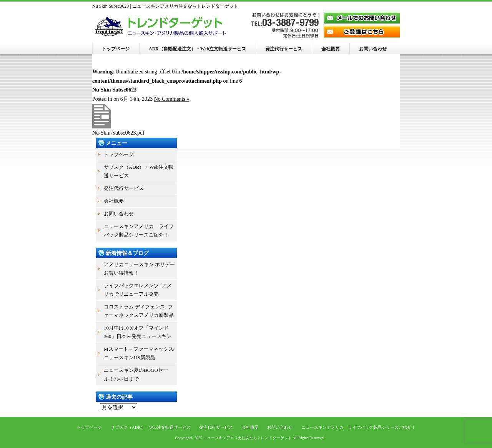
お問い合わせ (373, 49)
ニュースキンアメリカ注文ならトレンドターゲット (248, 438)
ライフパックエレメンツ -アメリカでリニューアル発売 (138, 290)
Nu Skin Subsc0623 (114, 90)
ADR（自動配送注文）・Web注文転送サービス (197, 49)
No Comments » (172, 99)
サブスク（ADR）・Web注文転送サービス (139, 171)
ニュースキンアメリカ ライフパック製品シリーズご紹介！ (139, 231)
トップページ (116, 49)
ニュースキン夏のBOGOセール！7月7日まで (136, 374)
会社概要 (331, 49)
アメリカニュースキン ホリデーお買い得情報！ (139, 269)
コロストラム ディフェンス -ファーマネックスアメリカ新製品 (139, 311)
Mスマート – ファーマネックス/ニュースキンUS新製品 (139, 353)
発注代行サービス (284, 49)
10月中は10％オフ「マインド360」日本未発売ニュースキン (138, 332)
